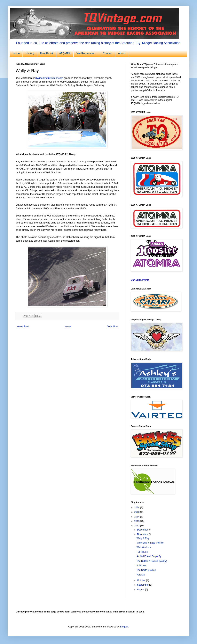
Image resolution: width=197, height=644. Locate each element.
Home (16, 53)
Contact (107, 53)
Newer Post (23, 326)
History (30, 53)
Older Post (112, 326)
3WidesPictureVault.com (49, 78)
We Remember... (87, 53)
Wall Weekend (144, 547)
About (122, 53)
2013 (137, 521)
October (142, 580)
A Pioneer (142, 566)
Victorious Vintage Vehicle (150, 543)
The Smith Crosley (146, 570)
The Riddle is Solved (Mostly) (152, 561)
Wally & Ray (143, 538)
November (143, 534)
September (143, 585)
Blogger (124, 627)
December (143, 530)
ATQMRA (65, 53)
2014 (137, 517)
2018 (137, 512)
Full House (142, 552)
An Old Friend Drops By (149, 556)
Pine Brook (47, 53)
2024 (137, 508)
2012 (137, 526)
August (141, 589)
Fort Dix (141, 575)
